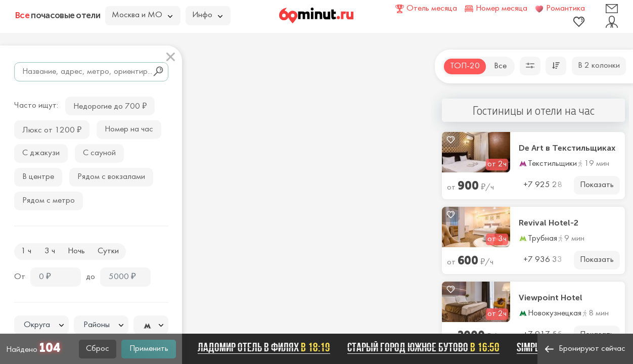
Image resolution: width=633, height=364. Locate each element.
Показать (597, 185)
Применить (149, 349)
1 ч (26, 251)
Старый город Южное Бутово (427, 347)
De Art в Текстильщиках (567, 148)
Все (500, 66)
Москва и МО (142, 15)
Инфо (207, 15)
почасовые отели (58, 15)
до (91, 277)
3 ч (50, 251)
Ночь (76, 251)
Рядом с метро (49, 201)
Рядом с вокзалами (111, 177)
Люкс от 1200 (52, 129)
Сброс (98, 349)
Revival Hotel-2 (549, 223)
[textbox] (41, 325)
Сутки (108, 251)
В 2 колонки (599, 66)
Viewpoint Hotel (551, 298)
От (20, 277)
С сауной (99, 153)
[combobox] (41, 325)
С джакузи (41, 153)
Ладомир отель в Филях (268, 347)
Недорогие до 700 (110, 105)
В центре (38, 177)
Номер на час (129, 129)
